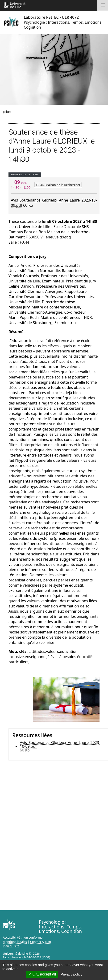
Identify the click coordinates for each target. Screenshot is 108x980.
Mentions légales (15, 942)
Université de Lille (15, 954)
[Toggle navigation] (103, 5)
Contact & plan (41, 942)
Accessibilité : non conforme (23, 937)
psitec (7, 112)
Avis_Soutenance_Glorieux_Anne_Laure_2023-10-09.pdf (60, 744)
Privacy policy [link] (71, 974)
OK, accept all (42, 974)
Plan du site (11, 946)
